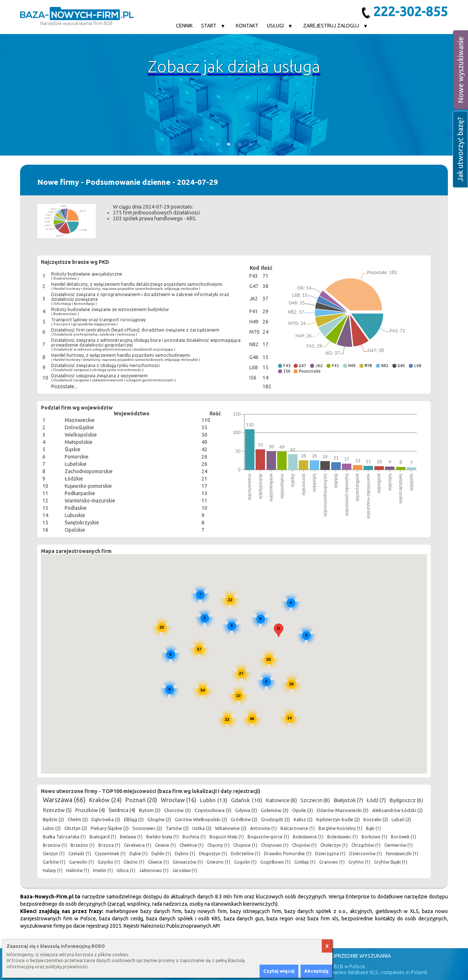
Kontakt (247, 26)
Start (209, 26)
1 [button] (218, 145)
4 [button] (250, 145)
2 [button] (229, 145)
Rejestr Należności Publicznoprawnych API (172, 926)
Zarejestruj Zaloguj (331, 26)
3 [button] (239, 145)
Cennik (184, 26)
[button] (279, 630)
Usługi (275, 26)
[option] (234, 95)
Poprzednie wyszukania (360, 956)
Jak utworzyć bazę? (460, 149)
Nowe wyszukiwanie (461, 70)
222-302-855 (405, 11)
